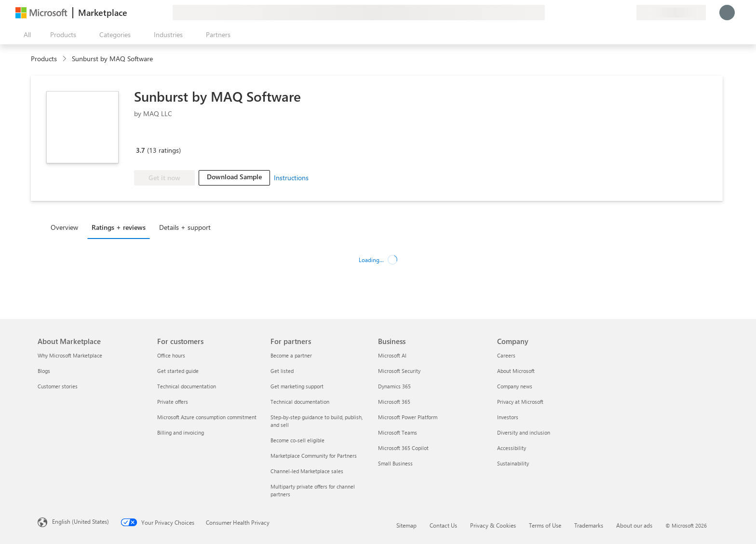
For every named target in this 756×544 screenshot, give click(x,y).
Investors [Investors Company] (508, 417)
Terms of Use (545, 525)
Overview (64, 227)
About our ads (634, 525)
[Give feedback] (594, 13)
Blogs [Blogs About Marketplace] (44, 371)
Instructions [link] (291, 178)
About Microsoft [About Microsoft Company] (516, 371)
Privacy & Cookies (493, 525)
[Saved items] (617, 13)
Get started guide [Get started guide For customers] (178, 371)
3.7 (141, 150)
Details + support (185, 227)
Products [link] (44, 59)
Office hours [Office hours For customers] (171, 355)
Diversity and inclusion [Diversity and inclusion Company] (524, 432)
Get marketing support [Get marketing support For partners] (297, 386)
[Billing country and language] (671, 13)
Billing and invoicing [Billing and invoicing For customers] (181, 432)
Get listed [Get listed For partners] (282, 371)
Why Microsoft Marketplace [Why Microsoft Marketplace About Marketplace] (70, 355)
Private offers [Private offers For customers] (173, 402)
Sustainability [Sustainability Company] (513, 463)
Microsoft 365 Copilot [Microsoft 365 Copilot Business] (403, 448)
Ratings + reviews (119, 227)
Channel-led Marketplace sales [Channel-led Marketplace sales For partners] (307, 471)
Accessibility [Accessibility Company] (512, 448)
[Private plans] (629, 13)
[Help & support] (606, 13)
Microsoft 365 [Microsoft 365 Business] (394, 402)
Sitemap (406, 525)
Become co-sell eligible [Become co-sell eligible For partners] (297, 440)
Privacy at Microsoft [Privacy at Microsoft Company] (520, 402)
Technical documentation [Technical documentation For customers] (187, 386)
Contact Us (443, 525)
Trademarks (589, 525)
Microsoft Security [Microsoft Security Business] (399, 371)
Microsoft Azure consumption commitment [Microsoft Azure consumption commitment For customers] (207, 417)
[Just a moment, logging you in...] (727, 13)
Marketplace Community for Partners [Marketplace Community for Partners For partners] (314, 456)
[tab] (67, 227)
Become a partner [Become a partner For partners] (291, 355)
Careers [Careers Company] (506, 355)
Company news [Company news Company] (515, 386)
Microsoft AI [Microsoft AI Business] (392, 355)
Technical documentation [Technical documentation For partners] (300, 402)
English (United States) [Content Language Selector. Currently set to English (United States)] (81, 521)
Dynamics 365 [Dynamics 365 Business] (394, 386)
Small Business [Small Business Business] (395, 463)
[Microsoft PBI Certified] (162, 136)
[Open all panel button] (25, 35)
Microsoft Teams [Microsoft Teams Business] (398, 432)
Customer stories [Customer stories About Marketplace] (58, 386)
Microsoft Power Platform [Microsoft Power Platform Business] (408, 417)
